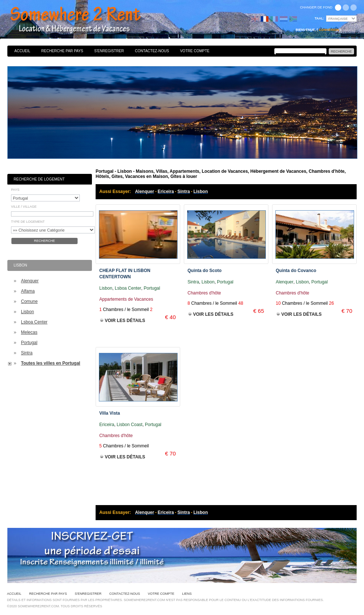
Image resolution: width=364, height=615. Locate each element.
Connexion (329, 30)
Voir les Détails (125, 321)
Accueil (22, 51)
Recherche (44, 241)
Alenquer (30, 281)
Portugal (29, 343)
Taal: (320, 18)
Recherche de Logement (39, 179)
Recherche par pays (62, 51)
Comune (29, 301)
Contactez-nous (152, 51)
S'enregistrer (109, 51)
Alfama (28, 291)
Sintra (27, 353)
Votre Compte (195, 51)
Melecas (29, 332)
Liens (187, 594)
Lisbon (27, 312)
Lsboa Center (34, 322)
